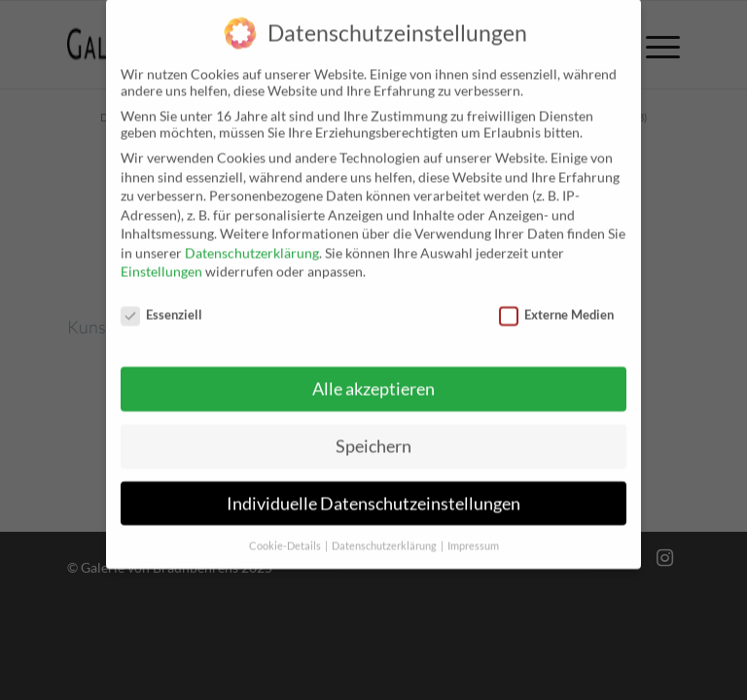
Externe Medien (556, 298)
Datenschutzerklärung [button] (385, 530)
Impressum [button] (473, 530)
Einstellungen (161, 255)
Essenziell (161, 298)
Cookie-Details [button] (286, 530)
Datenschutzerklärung (252, 237)
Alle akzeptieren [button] (373, 373)
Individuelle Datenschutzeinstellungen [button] (373, 488)
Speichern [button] (373, 430)
